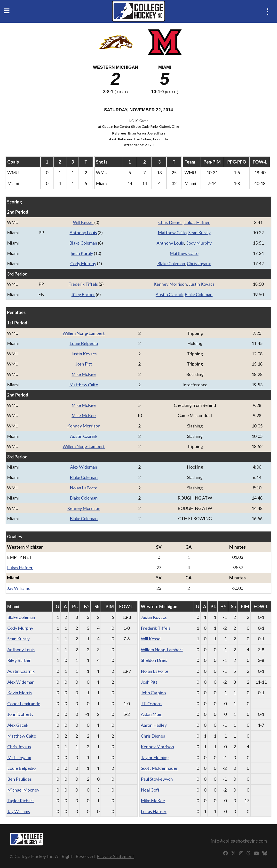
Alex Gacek (18, 725)
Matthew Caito (172, 232)
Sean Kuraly (199, 232)
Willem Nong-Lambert (84, 333)
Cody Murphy (199, 243)
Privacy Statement (115, 856)
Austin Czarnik (169, 294)
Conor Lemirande (24, 703)
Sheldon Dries (154, 660)
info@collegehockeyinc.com (239, 841)
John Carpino (153, 693)
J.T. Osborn (151, 703)
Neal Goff (150, 790)
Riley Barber (83, 294)
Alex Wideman (84, 467)
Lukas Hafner (197, 222)
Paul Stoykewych (157, 779)
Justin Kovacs (202, 284)
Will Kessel (83, 222)
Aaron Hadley (154, 725)
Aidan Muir (151, 714)
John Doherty (20, 714)
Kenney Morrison (170, 284)
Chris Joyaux (199, 263)
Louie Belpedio (84, 343)
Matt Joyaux (19, 757)
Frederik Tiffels (83, 284)
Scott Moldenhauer (159, 768)
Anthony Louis (83, 232)
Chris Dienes (170, 222)
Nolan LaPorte (84, 488)
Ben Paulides (20, 779)
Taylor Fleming (155, 757)
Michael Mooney (23, 790)
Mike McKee (84, 374)
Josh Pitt (84, 364)
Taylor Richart (21, 801)
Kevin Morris (20, 693)
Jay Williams (18, 588)
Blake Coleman (83, 243)
